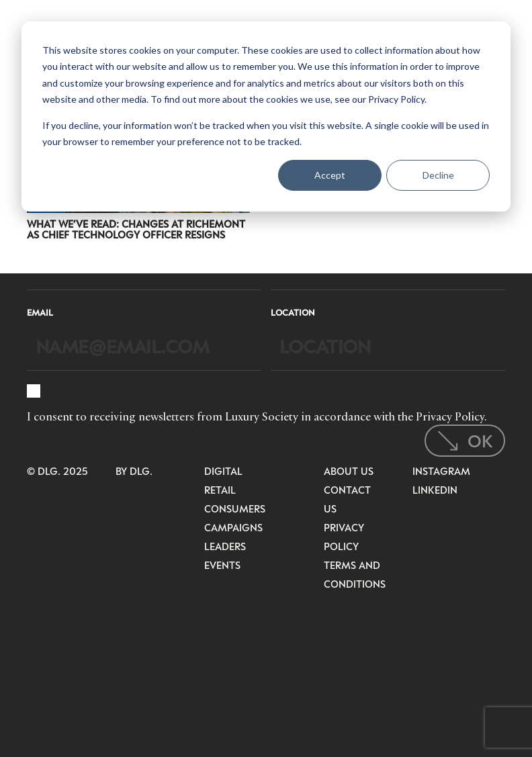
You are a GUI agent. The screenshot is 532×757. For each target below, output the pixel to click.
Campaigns (233, 527)
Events (222, 565)
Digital (223, 471)
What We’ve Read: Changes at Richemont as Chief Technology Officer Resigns (136, 229)
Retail (220, 490)
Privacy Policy (450, 416)
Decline (438, 175)
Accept (330, 175)
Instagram (441, 471)
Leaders (225, 546)
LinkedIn (435, 490)
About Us (349, 471)
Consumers (235, 508)
